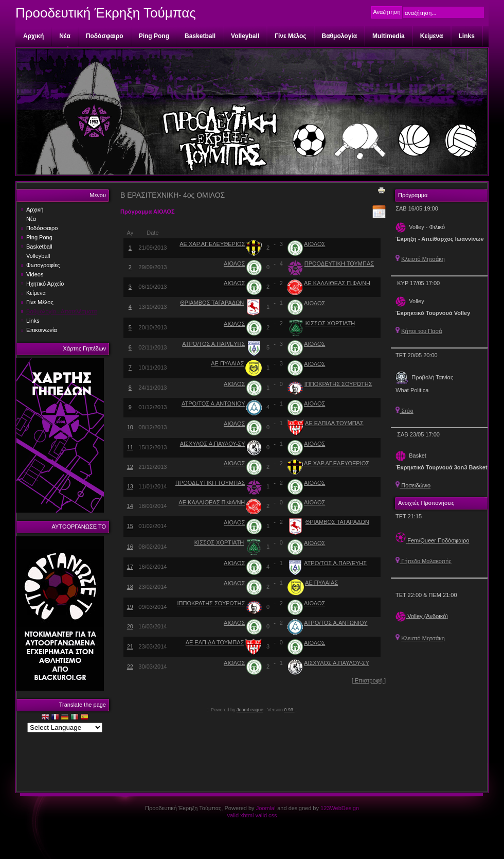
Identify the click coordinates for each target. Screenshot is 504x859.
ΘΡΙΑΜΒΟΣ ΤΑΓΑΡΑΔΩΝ (212, 303)
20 (130, 626)
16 (130, 547)
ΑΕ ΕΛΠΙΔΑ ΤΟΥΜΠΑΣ (334, 423)
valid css (266, 815)
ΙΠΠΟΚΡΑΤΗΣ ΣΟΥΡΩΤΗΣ (338, 384)
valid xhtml (240, 815)
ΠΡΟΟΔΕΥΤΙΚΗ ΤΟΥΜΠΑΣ (339, 264)
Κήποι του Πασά (421, 331)
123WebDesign (340, 808)
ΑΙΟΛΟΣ (314, 244)
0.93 (290, 710)
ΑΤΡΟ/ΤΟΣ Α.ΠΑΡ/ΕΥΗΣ (213, 344)
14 (130, 506)
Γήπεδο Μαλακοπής (424, 561)
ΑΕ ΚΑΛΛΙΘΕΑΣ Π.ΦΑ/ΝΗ (337, 283)
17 (130, 567)
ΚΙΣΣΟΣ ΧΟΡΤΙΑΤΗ (330, 323)
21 (130, 646)
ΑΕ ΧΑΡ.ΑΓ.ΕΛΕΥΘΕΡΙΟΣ (212, 244)
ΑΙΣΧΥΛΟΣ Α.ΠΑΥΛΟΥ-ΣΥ (213, 444)
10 (130, 427)
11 (130, 447)
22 (130, 667)
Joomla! (266, 808)
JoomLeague (250, 710)
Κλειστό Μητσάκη (423, 259)
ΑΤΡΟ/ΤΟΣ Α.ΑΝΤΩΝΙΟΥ (213, 404)
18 (130, 587)
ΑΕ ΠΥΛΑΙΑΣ (227, 363)
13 (130, 486)
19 (130, 607)
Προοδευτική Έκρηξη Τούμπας (106, 13)
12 (130, 467)
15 (130, 526)
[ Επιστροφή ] (369, 680)
